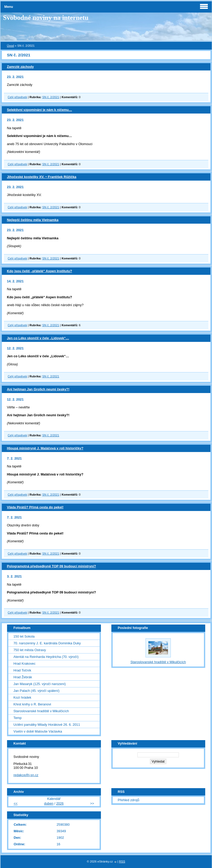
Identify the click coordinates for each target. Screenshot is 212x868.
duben (49, 803)
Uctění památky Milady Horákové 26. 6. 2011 (47, 725)
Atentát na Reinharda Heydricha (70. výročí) (46, 657)
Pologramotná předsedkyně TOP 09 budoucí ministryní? (52, 566)
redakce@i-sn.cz (26, 775)
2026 (60, 803)
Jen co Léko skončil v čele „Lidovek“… (38, 338)
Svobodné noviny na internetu (46, 18)
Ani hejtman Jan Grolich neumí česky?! (38, 389)
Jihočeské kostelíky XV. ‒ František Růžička (42, 177)
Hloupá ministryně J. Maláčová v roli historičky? (45, 448)
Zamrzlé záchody (20, 67)
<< (16, 803)
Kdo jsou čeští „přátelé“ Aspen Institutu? (40, 271)
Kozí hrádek (22, 697)
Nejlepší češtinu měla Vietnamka (33, 220)
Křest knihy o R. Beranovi (32, 704)
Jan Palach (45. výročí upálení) (37, 691)
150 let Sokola (24, 636)
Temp (18, 718)
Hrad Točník (22, 670)
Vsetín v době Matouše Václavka (38, 731)
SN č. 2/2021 (51, 97)
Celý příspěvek (17, 97)
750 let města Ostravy (30, 650)
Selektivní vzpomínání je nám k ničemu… (40, 110)
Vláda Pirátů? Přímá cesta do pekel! (35, 507)
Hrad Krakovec (25, 664)
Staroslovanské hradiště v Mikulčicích (41, 711)
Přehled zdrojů (129, 800)
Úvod (11, 46)
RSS (122, 861)
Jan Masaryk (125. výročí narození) (40, 684)
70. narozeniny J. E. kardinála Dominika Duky (47, 643)
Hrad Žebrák (23, 677)
